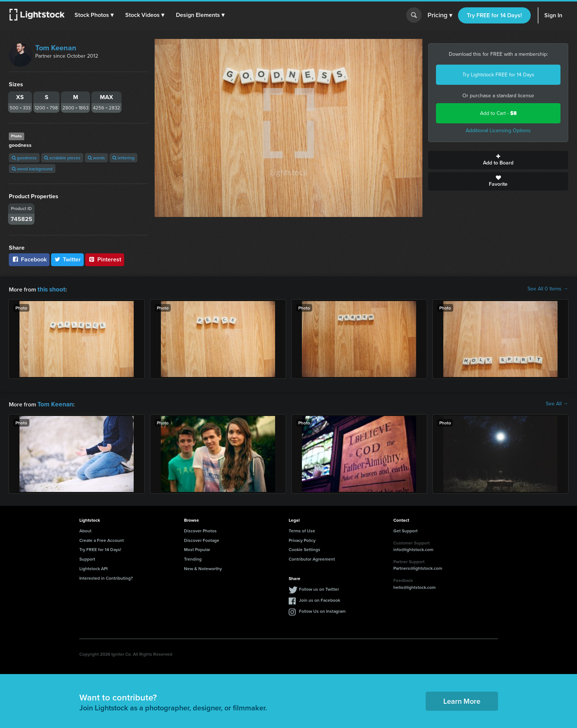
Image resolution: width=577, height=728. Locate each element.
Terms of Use (302, 529)
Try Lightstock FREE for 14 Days (498, 75)
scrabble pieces (62, 158)
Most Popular (197, 548)
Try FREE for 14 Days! (494, 15)
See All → (557, 403)
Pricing (440, 15)
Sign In (553, 15)
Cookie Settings (304, 548)
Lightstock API (93, 567)
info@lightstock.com (413, 548)
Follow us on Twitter (319, 588)
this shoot (50, 289)
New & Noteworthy (203, 567)
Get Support (405, 529)
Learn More (462, 700)
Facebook (29, 259)
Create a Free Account (102, 539)
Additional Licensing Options (498, 131)
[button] (95, 15)
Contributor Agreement (312, 557)
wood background (32, 169)
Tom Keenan (56, 48)
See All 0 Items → (548, 289)
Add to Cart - (498, 113)
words (96, 158)
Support (87, 557)
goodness (24, 158)
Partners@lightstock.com (418, 567)
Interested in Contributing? (106, 577)
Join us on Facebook (320, 599)
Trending (193, 557)
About (85, 529)
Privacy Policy (302, 539)
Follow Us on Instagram (322, 610)
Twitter (68, 259)
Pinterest (105, 259)
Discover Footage (202, 539)
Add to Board (498, 160)
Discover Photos (200, 529)
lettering (123, 158)
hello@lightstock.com (414, 586)
